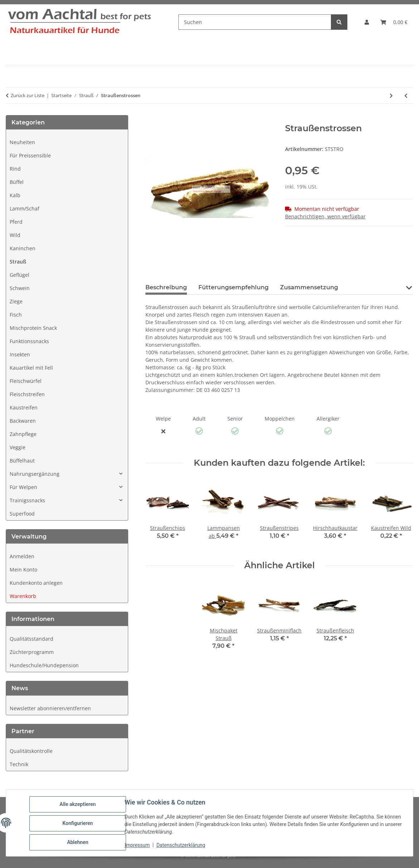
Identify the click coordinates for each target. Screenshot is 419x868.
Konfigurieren (79, 824)
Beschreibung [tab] (166, 287)
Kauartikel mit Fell (31, 368)
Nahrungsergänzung (35, 474)
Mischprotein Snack (33, 328)
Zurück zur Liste (28, 95)
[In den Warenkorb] (151, 119)
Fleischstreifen (27, 394)
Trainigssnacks (27, 500)
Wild (15, 235)
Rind (15, 169)
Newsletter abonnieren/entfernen (50, 708)
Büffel (17, 182)
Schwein (20, 288)
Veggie (18, 447)
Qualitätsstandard (32, 639)
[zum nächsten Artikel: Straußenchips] (391, 96)
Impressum (138, 846)
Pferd (16, 222)
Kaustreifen (24, 407)
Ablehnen (79, 843)
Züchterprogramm (32, 652)
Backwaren (23, 421)
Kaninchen (23, 248)
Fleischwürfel (26, 381)
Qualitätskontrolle (31, 751)
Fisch (16, 315)
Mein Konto (23, 570)
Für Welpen (23, 487)
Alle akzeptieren (79, 805)
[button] (367, 22)
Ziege (16, 301)
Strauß (18, 262)
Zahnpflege (23, 434)
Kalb (15, 195)
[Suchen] (255, 22)
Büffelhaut (22, 461)
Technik (19, 764)
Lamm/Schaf (25, 208)
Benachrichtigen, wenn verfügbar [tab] (325, 216)
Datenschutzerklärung (182, 846)
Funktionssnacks (29, 341)
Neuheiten (22, 142)
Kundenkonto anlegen (36, 583)
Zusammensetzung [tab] (309, 287)
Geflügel (20, 275)
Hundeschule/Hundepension (44, 665)
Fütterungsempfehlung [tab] (233, 287)
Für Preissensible (30, 155)
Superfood (22, 514)
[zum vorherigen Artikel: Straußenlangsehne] (406, 96)
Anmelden (22, 556)
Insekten (20, 354)
